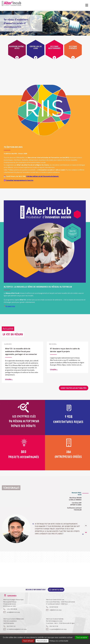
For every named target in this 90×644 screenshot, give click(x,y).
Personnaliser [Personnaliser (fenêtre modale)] (42, 641)
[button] (86, 532)
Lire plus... (9, 379)
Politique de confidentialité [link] (59, 641)
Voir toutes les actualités (75, 388)
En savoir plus (10, 306)
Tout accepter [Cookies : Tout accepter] (82, 637)
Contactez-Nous (58, 589)
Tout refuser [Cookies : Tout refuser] (28, 641)
